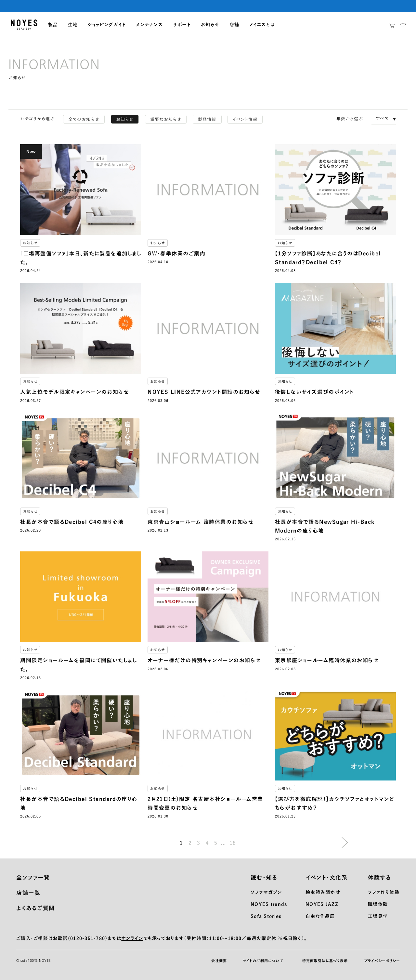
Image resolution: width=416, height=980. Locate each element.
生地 (73, 25)
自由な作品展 (320, 916)
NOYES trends (269, 904)
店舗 (234, 25)
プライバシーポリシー (382, 961)
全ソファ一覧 (33, 877)
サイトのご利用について (263, 961)
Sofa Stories (266, 916)
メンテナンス (149, 25)
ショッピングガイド (107, 25)
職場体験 (378, 904)
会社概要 (219, 961)
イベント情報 (245, 119)
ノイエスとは (262, 25)
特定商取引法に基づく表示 (325, 961)
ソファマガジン (266, 892)
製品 (53, 25)
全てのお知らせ (84, 119)
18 (233, 843)
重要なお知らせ (166, 119)
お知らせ (210, 25)
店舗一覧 (28, 893)
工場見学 (378, 916)
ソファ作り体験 (384, 892)
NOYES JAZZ (322, 904)
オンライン (132, 938)
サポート (182, 25)
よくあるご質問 (36, 908)
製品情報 (207, 119)
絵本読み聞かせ (323, 892)
